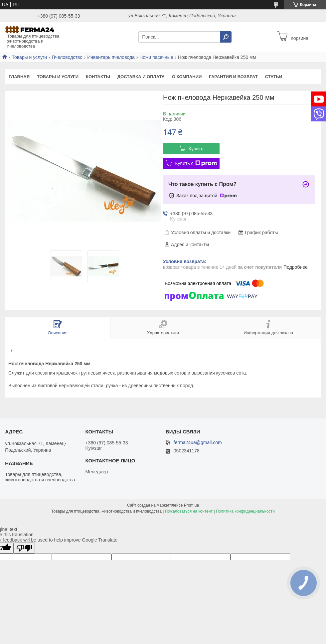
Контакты (98, 77)
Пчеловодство (67, 57)
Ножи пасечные (156, 57)
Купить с (196, 163)
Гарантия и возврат (233, 77)
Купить (196, 149)
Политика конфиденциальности (245, 511)
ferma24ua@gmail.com (198, 443)
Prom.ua (191, 505)
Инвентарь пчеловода (111, 57)
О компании (187, 77)
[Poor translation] (24, 548)
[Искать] (226, 37)
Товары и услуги (29, 57)
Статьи (274, 77)
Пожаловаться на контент (189, 511)
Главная (19, 77)
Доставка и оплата (141, 77)
